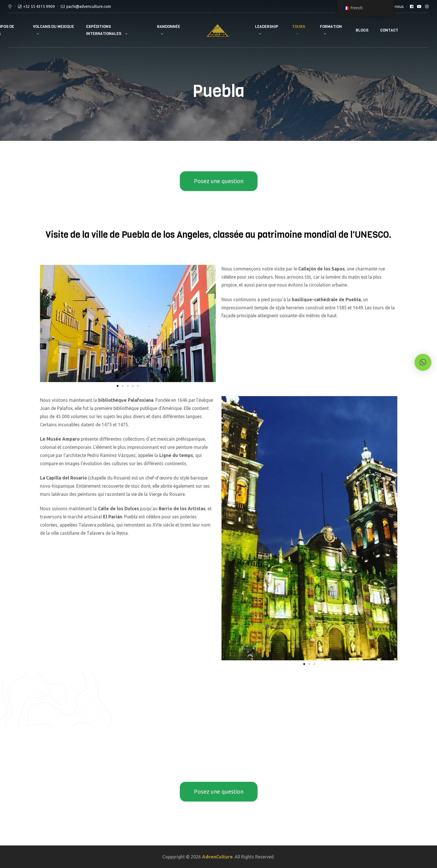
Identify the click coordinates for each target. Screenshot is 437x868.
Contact (389, 30)
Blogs (362, 30)
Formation (331, 27)
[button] (118, 386)
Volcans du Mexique (53, 27)
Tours (299, 27)
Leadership (267, 27)
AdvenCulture (217, 857)
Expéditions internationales (104, 30)
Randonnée (169, 27)
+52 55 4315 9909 (39, 6)
